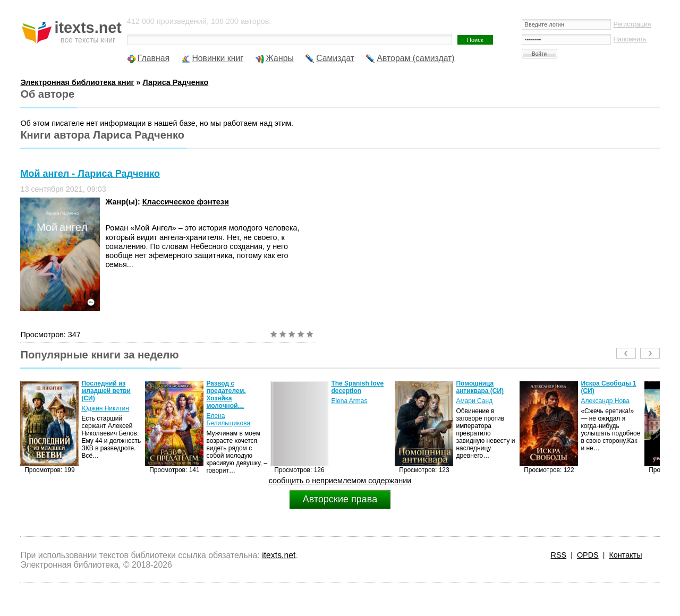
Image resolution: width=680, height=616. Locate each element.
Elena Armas (349, 401)
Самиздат (335, 58)
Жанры (280, 58)
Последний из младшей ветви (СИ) (106, 391)
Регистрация (632, 24)
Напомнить (630, 39)
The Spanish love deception (357, 387)
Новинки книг (218, 58)
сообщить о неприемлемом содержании (340, 481)
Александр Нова (605, 401)
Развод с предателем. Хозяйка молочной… (226, 395)
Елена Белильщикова (228, 420)
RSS (559, 555)
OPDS (588, 555)
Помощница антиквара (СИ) (480, 387)
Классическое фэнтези (186, 202)
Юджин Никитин (105, 408)
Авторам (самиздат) (415, 58)
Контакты (625, 555)
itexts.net (279, 555)
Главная (154, 58)
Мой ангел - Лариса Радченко (90, 174)
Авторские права (340, 499)
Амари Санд (474, 401)
